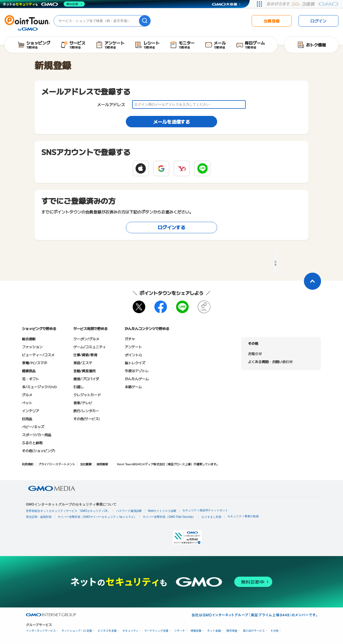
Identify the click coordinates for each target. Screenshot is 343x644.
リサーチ (179, 631)
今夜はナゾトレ (137, 371)
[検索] (145, 21)
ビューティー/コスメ (38, 355)
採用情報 (102, 464)
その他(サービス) (86, 419)
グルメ (27, 395)
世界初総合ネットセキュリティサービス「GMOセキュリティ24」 (68, 511)
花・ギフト (31, 379)
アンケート (133, 347)
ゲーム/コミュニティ (90, 347)
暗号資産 (232, 631)
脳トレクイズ (135, 363)
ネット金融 (214, 631)
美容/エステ (83, 363)
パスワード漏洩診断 (129, 511)
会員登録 (272, 21)
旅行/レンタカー (86, 411)
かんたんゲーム (137, 379)
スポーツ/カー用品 (37, 435)
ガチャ (130, 339)
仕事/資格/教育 (85, 355)
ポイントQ (133, 355)
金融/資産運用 (84, 371)
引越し (78, 387)
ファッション (32, 347)
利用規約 (28, 464)
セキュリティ (130, 631)
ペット (27, 403)
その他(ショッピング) (39, 451)
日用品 (27, 419)
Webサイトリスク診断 (162, 511)
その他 (274, 631)
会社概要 (86, 464)
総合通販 (29, 339)
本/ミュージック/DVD (39, 387)
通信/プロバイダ (86, 379)
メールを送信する (172, 122)
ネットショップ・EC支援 (77, 631)
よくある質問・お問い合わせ (270, 362)
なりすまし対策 (211, 517)
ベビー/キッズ (33, 427)
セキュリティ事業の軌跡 (243, 516)
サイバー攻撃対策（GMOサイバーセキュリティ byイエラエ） (97, 517)
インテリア (31, 411)
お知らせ (255, 354)
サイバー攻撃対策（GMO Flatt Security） (169, 517)
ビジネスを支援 (107, 631)
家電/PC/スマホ (35, 363)
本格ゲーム (133, 387)
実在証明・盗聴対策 (39, 517)
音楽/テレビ (83, 403)
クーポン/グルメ (86, 339)
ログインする (172, 227)
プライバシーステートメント (57, 464)
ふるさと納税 (32, 443)
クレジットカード (87, 395)
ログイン (318, 21)
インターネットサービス (41, 631)
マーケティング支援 (156, 631)
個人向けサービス (254, 631)
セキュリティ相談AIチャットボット (205, 510)
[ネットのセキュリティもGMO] (44, 4)
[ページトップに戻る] (312, 281)
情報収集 (196, 631)
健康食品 (29, 371)
